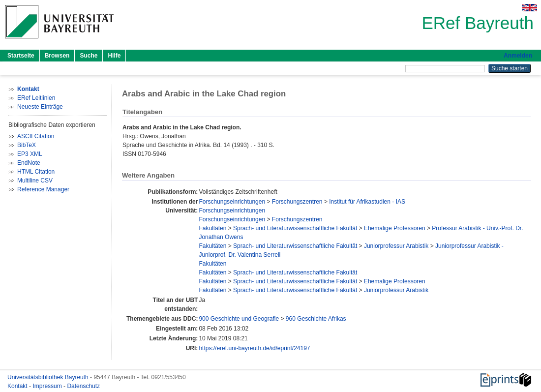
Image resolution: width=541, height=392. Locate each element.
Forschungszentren (297, 202)
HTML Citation (36, 172)
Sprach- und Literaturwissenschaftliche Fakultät (295, 228)
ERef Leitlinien (36, 98)
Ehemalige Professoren (395, 228)
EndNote (29, 163)
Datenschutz (83, 386)
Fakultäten (212, 228)
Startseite (21, 56)
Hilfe (114, 56)
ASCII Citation (36, 136)
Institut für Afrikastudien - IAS (367, 202)
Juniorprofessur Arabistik (396, 246)
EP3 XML (30, 154)
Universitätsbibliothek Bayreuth (49, 377)
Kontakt (18, 386)
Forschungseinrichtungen (232, 202)
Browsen (57, 56)
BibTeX (27, 145)
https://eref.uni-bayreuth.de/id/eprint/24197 (254, 348)
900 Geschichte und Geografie (239, 319)
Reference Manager (43, 189)
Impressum (48, 386)
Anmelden (518, 56)
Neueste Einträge (40, 107)
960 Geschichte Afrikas (316, 319)
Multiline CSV (35, 181)
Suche (89, 56)
